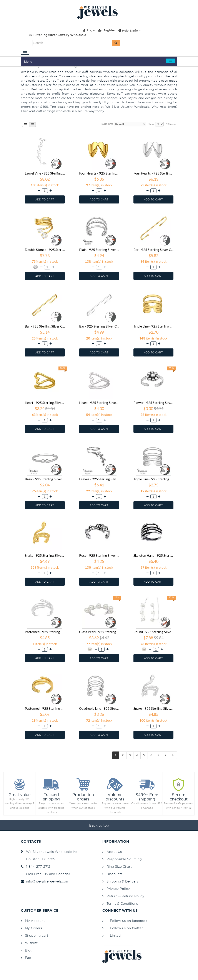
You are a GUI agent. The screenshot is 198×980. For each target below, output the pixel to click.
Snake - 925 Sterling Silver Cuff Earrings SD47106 (45, 555)
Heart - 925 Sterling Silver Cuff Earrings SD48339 (45, 403)
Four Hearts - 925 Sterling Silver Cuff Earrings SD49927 (99, 173)
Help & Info (129, 30)
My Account (35, 921)
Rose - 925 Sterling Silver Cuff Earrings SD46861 (99, 555)
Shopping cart (37, 935)
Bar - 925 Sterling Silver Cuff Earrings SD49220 (153, 250)
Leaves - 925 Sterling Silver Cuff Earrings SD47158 (99, 479)
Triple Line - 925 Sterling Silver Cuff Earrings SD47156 (153, 479)
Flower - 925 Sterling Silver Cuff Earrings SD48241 (153, 403)
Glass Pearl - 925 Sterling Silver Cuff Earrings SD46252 (99, 632)
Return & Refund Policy (125, 896)
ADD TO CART (45, 199)
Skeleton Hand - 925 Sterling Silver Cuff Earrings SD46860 (153, 555)
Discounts (114, 874)
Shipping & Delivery (123, 881)
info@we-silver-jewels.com (45, 881)
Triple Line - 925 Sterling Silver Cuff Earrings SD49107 (153, 326)
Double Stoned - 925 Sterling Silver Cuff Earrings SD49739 (45, 250)
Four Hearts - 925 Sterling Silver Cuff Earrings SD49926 (153, 173)
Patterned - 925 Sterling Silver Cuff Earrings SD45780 (45, 708)
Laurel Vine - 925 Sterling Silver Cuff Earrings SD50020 (45, 173)
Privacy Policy (118, 889)
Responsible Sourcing (124, 859)
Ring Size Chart (119, 867)
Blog (29, 950)
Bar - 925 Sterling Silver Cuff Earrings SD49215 (99, 326)
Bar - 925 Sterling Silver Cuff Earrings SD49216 (45, 326)
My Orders (33, 928)
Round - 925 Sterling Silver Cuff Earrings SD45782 (153, 632)
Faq (28, 958)
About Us (114, 852)
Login (89, 30)
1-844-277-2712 (36, 867)
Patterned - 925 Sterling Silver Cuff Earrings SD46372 (45, 632)
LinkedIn (117, 935)
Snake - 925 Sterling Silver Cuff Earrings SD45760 (153, 708)
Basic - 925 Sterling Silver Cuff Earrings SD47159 (45, 479)
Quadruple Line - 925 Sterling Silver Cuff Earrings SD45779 (99, 708)
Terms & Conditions (122, 904)
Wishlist (31, 943)
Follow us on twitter (126, 928)
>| (173, 755)
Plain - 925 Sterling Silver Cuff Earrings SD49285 (99, 250)
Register (107, 30)
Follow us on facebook (129, 921)
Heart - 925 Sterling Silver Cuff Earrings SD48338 (99, 403)
